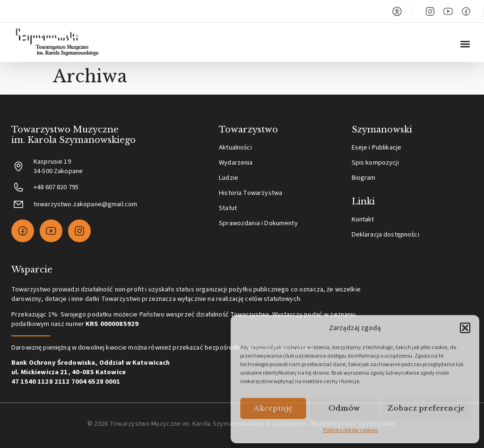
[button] (465, 328)
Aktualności (235, 147)
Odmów (344, 408)
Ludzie (229, 178)
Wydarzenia (236, 163)
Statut (228, 208)
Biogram (364, 178)
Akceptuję (273, 408)
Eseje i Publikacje (377, 147)
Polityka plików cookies (350, 430)
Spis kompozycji (375, 163)
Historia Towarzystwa (251, 193)
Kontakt (363, 219)
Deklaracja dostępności (385, 234)
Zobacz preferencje (426, 408)
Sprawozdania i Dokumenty (258, 223)
